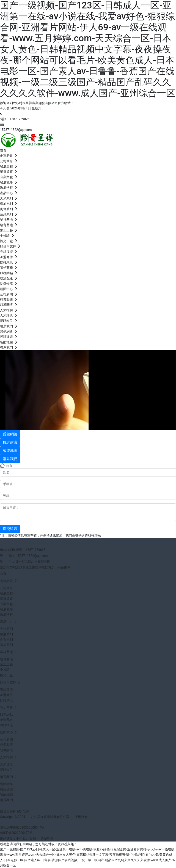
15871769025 (36, 550)
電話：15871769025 (15, 119)
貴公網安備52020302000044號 (22, 828)
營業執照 (47, 839)
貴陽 (33, 839)
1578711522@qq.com (16, 130)
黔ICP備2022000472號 (16, 833)
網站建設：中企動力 (14, 839)
